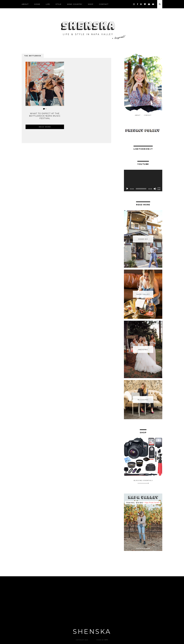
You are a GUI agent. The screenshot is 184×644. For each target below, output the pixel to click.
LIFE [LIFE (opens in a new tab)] (48, 4)
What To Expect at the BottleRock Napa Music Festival (45, 116)
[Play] (127, 189)
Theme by (102, 640)
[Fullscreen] (159, 189)
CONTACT (104, 4)
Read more (45, 127)
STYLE (58, 4)
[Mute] (155, 189)
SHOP (91, 4)
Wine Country (75, 4)
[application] (143, 181)
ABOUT (25, 4)
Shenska (92, 632)
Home (37, 4)
